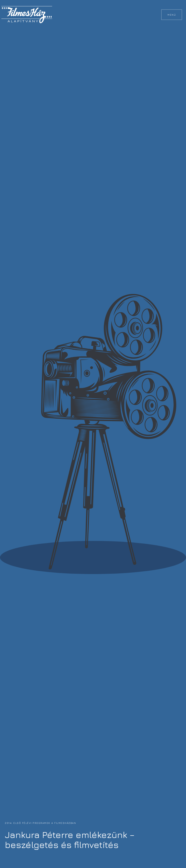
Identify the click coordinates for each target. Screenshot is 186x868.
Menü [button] (172, 15)
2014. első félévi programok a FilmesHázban (40, 823)
